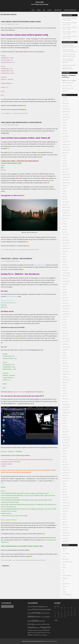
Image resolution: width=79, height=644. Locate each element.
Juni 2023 (64, 191)
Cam (21, 250)
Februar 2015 (65, 464)
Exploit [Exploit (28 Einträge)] (48, 613)
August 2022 (65, 218)
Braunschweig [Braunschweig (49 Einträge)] (38, 606)
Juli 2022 (64, 221)
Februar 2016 (65, 432)
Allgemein (8, 113)
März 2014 (65, 495)
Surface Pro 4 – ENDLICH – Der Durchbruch (17, 259)
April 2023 (65, 196)
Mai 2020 (64, 292)
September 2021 (66, 248)
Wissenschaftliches (67, 595)
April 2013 (65, 522)
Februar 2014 (65, 497)
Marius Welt (40, 2)
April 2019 (65, 328)
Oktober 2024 (65, 147)
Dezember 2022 (66, 207)
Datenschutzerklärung (70, 10)
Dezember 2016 (66, 404)
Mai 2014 (64, 489)
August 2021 (65, 251)
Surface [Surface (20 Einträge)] (35, 633)
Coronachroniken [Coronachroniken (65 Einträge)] (45, 609)
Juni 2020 (64, 289)
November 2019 (66, 309)
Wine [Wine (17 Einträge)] (40, 635)
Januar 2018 (65, 369)
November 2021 (66, 243)
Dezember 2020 (66, 273)
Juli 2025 (64, 123)
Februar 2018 (65, 366)
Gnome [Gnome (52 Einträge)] (47, 617)
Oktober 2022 (65, 213)
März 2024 (65, 166)
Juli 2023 (64, 188)
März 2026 (65, 101)
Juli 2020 (64, 287)
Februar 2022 (65, 235)
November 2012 (66, 536)
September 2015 (66, 445)
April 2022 (65, 229)
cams (17, 560)
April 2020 (65, 295)
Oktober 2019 (65, 311)
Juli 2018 (64, 352)
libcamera (36, 560)
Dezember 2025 (66, 109)
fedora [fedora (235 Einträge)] (31, 616)
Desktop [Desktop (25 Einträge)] (30, 613)
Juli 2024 (64, 155)
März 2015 (65, 462)
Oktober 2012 (65, 538)
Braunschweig (58, 10)
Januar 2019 (65, 336)
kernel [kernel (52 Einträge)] (30, 621)
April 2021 (65, 262)
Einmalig (74, 80)
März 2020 (65, 298)
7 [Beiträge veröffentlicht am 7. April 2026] (58, 612)
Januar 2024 (65, 172)
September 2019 (66, 314)
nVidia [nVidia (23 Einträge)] (48, 624)
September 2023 (66, 183)
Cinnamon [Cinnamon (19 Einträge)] (30, 610)
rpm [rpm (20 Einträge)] (36, 630)
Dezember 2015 (66, 437)
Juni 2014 (64, 486)
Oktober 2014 (65, 475)
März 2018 (65, 363)
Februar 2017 (65, 399)
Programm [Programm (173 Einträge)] (45, 627)
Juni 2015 (64, 454)
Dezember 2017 (66, 371)
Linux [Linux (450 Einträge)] (35, 621)
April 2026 (65, 98)
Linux (33, 10)
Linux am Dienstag (67, 575)
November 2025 (66, 112)
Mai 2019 (64, 325)
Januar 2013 (65, 530)
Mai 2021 (64, 259)
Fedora (39, 10)
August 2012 (65, 541)
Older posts (5, 566)
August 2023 (65, 185)
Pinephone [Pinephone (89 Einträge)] (32, 627)
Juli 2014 (64, 484)
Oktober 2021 (65, 246)
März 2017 (65, 396)
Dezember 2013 (66, 503)
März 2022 (65, 232)
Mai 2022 (64, 226)
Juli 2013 (64, 514)
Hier (38, 481)
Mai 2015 (64, 456)
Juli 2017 (64, 385)
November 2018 (66, 341)
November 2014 (66, 473)
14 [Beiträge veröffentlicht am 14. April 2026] (58, 613)
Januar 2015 (65, 467)
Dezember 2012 (66, 533)
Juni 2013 (64, 516)
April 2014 (65, 492)
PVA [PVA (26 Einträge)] (34, 630)
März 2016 (65, 429)
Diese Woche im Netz (67, 562)
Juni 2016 (64, 421)
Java (44, 10)
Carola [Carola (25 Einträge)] (46, 607)
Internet (64, 567)
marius (17, 24)
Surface (26, 113)
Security (50, 10)
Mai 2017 (64, 391)
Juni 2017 (64, 388)
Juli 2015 (64, 451)
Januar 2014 (65, 500)
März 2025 (65, 133)
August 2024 (65, 153)
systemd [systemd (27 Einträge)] (39, 633)
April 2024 (65, 164)
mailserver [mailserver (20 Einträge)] (40, 624)
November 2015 (66, 440)
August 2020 (65, 284)
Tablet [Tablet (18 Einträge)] (43, 633)
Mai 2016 (64, 423)
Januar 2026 (65, 106)
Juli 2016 (64, 418)
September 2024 (66, 150)
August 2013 (65, 511)
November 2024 (66, 144)
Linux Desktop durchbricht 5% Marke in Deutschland (68, 61)
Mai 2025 (64, 128)
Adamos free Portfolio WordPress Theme (33, 641)
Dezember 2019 (66, 306)
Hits (69, 80)
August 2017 (65, 382)
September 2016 (66, 413)
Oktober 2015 (65, 443)
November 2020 (66, 276)
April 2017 (65, 393)
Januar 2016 (65, 434)
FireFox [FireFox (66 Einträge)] (37, 617)
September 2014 (66, 478)
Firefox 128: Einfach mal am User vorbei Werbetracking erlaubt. (69, 67)
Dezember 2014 (66, 470)
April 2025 (65, 131)
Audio (64, 551)
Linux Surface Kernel (12, 296)
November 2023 (66, 177)
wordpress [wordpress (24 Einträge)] (44, 635)
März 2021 (65, 265)
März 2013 (65, 525)
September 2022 (66, 216)
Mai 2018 (64, 358)
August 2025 (65, 120)
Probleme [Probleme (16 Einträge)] (38, 628)
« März (56, 620)
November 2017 (66, 374)
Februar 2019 (65, 333)
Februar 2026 (65, 103)
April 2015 (65, 459)
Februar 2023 (65, 202)
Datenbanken (65, 559)
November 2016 (66, 407)
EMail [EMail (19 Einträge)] (41, 613)
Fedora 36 (25, 560)
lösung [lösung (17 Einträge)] (35, 624)
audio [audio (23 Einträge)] (29, 607)
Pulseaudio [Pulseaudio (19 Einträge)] (30, 630)
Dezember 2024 (66, 142)
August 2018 (65, 350)
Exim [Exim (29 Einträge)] (44, 613)
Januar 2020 (65, 303)
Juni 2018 (64, 355)
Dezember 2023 (66, 174)
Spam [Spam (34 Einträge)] (29, 633)
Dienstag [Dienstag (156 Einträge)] (36, 613)
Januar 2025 (65, 139)
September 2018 (66, 347)
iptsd (20, 113)
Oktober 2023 (65, 180)
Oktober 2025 (65, 114)
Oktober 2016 (65, 410)
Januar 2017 (65, 402)
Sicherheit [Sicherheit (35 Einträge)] (46, 630)
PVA (63, 581)
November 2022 (66, 210)
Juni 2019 (64, 322)
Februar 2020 (65, 300)
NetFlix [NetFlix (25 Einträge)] (44, 624)
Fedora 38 (25, 250)
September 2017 (66, 380)
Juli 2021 (64, 254)
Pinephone (65, 578)
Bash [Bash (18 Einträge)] (32, 607)
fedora (17, 113)
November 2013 (66, 506)
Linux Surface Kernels (40, 265)
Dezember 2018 (66, 339)
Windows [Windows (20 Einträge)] (37, 635)
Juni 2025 (64, 125)
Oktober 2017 (65, 377)
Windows (64, 592)
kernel (32, 560)
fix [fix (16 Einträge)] (41, 617)
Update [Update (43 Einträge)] (30, 635)
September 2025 (66, 117)
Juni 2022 (64, 224)
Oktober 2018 (65, 344)
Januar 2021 (65, 270)
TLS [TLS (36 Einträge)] (46, 633)
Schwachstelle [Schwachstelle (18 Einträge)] (40, 630)
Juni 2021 (64, 257)
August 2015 (65, 448)
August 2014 (65, 481)
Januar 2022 (65, 237)
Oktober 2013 (65, 508)
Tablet (14, 250)
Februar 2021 (65, 267)
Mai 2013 (64, 519)
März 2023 (65, 199)
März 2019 (65, 330)
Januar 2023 (65, 205)
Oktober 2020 (65, 278)
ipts (29, 560)
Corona (64, 556)
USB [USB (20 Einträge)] (33, 635)
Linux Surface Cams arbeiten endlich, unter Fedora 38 (21, 122)
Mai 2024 (64, 161)
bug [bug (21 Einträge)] (43, 607)
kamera (30, 250)
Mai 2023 (64, 194)
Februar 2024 (65, 169)
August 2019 (65, 317)
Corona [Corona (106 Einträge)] (36, 609)
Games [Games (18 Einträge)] (43, 617)
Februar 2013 (65, 527)
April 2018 (65, 360)
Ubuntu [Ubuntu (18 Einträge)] (49, 633)
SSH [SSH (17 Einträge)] (32, 633)
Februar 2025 (65, 136)
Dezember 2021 (66, 240)
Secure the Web (66, 584)
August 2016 (65, 415)
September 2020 (66, 281)
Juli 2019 (64, 320)
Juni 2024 (64, 158)
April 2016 (65, 426)
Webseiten (65, 80)
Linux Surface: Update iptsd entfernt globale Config (21, 22)
